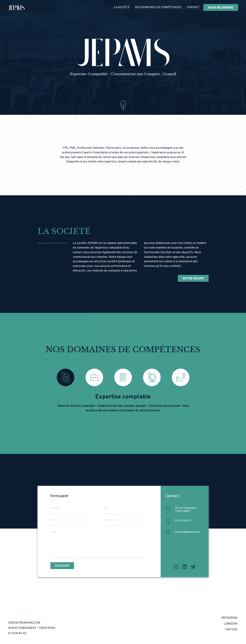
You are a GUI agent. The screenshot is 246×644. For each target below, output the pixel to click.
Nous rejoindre (221, 8)
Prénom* (55, 508)
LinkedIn (185, 567)
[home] (16, 7)
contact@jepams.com (187, 532)
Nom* (106, 508)
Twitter (193, 567)
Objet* (54, 532)
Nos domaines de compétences (158, 7)
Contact (193, 7)
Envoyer (62, 566)
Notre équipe (193, 279)
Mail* (53, 520)
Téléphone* (109, 520)
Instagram (176, 567)
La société (122, 7)
